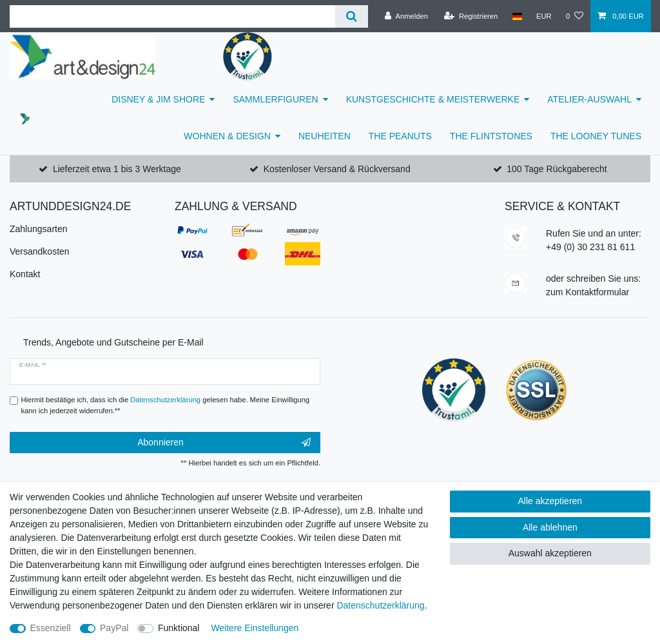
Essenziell (51, 628)
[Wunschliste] (575, 16)
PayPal (114, 628)
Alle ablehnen (550, 527)
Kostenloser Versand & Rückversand (337, 169)
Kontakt (25, 274)
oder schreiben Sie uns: (593, 278)
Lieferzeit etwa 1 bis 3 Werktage (117, 169)
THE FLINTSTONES (491, 136)
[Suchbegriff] (172, 16)
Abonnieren (224, 443)
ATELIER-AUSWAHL (589, 99)
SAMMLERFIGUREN (275, 99)
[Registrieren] (471, 16)
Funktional (179, 628)
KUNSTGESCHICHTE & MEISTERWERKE (433, 99)
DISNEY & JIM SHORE (158, 99)
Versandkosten (40, 251)
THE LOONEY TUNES (596, 136)
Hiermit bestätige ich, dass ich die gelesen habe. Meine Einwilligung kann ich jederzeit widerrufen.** (166, 405)
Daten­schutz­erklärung (380, 605)
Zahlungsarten (39, 229)
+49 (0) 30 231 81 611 (590, 247)
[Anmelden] (406, 16)
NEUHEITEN (325, 136)
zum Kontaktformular (587, 292)
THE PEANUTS (400, 136)
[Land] (517, 16)
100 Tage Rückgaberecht (557, 169)
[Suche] (352, 16)
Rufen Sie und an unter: (594, 233)
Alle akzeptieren (550, 501)
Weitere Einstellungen (255, 628)
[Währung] (544, 16)
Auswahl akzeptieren (550, 553)
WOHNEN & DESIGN (227, 136)
